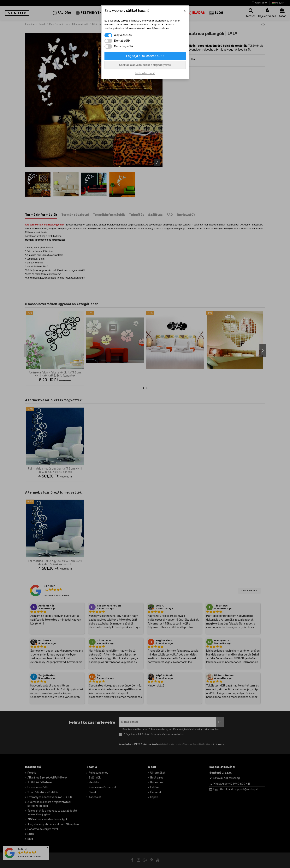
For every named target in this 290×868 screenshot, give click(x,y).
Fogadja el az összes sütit (145, 56)
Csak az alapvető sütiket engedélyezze (145, 65)
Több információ (145, 73)
